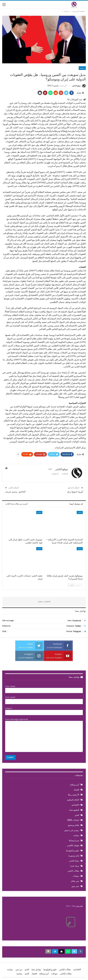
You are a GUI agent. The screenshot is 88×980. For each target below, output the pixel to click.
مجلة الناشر (74, 861)
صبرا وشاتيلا (74, 840)
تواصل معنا (76, 677)
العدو (77, 815)
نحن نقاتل (75, 881)
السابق (79, 585)
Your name (44, 688)
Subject (44, 710)
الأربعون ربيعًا (74, 795)
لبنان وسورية (74, 856)
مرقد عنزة (75, 866)
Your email (44, 699)
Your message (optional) (44, 735)
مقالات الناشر (73, 871)
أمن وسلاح (75, 785)
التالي (71, 585)
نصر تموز (75, 886)
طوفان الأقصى (73, 845)
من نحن (19, 969)
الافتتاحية (75, 805)
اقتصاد (76, 790)
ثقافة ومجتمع (74, 825)
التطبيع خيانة (74, 810)
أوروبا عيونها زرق (75, 492)
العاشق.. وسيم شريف (15, 492)
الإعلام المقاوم (73, 800)
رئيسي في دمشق (72, 830)
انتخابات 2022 (73, 820)
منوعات (76, 876)
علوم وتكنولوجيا (73, 851)
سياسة (82, 68)
